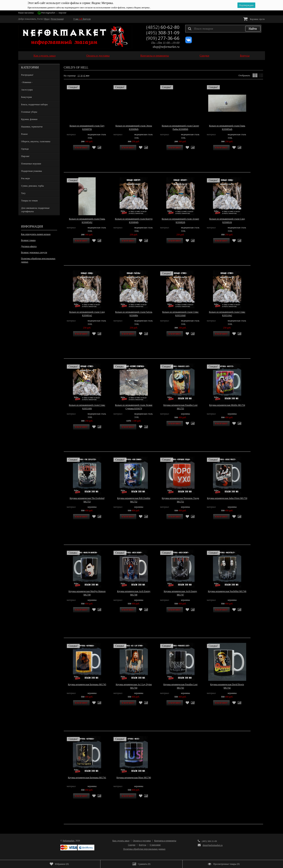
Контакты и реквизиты (155, 55)
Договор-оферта (29, 246)
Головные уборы (29, 112)
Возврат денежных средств (34, 252)
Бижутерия (27, 97)
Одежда (25, 149)
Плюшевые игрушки (31, 164)
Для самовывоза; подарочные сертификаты (35, 210)
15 (79, 76)
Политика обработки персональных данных (38, 260)
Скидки (204, 55)
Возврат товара (28, 240)
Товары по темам (30, 201)
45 (84, 76)
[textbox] (223, 29)
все (88, 76)
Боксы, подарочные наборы (35, 104)
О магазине (155, 845)
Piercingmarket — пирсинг (54, 13)
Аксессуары (27, 90)
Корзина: (254, 19)
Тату (23, 193)
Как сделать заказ (45, 55)
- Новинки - (27, 82)
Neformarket (68, 841)
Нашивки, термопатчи (32, 127)
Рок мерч (26, 178)
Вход (47, 19)
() (59, 864)
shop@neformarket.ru (166, 47)
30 (81, 76)
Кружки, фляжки (29, 119)
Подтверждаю (246, 5)
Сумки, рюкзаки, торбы (33, 186)
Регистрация (57, 19)
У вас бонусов (82, 19)
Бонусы (245, 55)
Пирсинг (25, 156)
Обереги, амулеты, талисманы (36, 141)
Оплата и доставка (98, 55)
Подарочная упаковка (32, 171)
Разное (25, 134)
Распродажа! (27, 75)
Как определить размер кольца (36, 234)
